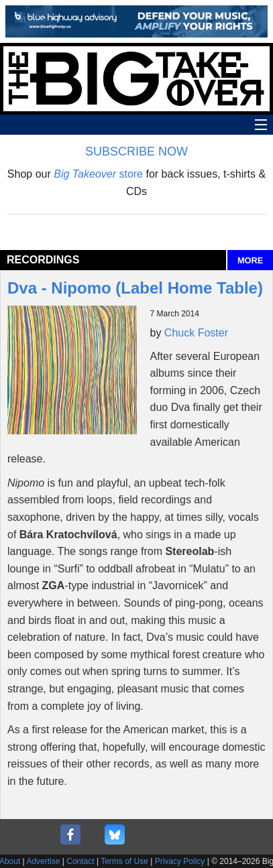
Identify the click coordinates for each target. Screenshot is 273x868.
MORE (250, 260)
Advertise (43, 861)
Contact (80, 861)
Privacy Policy (180, 861)
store (98, 174)
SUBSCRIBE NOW (136, 151)
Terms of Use (124, 861)
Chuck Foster (196, 333)
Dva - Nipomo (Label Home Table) (135, 288)
